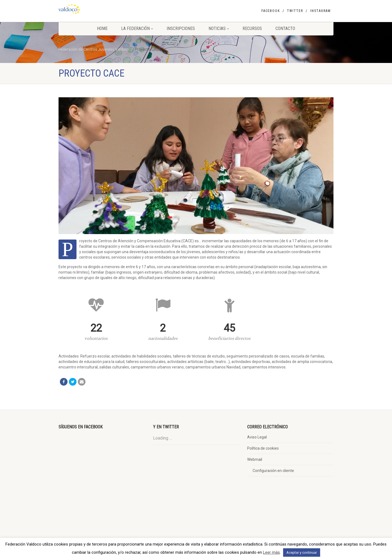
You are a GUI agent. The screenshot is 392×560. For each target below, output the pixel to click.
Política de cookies (263, 448)
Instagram (320, 11)
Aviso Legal (257, 437)
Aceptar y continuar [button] (302, 553)
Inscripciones (181, 28)
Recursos (252, 28)
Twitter (295, 11)
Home (102, 28)
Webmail (255, 459)
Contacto (285, 28)
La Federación (137, 28)
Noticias (219, 28)
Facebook (271, 11)
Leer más (271, 552)
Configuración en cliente (273, 471)
